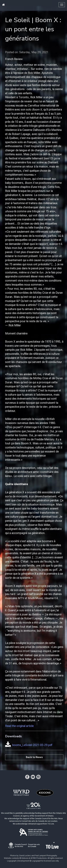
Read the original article (19, 726)
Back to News (34, 757)
